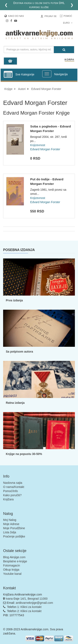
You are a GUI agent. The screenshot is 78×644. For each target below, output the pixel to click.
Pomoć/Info (11, 491)
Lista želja (10, 532)
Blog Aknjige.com (14, 557)
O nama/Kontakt (14, 487)
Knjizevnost (38, 145)
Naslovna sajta (13, 483)
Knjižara (8, 499)
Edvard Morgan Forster (46, 89)
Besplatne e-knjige (15, 561)
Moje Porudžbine (14, 528)
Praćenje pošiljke (14, 536)
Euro (68, 23)
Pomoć (68, 16)
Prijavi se (51, 16)
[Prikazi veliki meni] (47, 74)
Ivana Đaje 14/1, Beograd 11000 (27, 599)
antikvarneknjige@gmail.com (34, 603)
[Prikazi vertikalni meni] (8, 75)
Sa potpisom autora (19, 352)
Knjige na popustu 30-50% (24, 454)
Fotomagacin (12, 565)
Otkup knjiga (11, 570)
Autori (22, 89)
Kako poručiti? (12, 495)
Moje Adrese (11, 524)
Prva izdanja (14, 300)
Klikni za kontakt (31, 607)
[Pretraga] (64, 50)
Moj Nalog (10, 520)
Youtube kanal (12, 574)
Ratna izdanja (15, 403)
